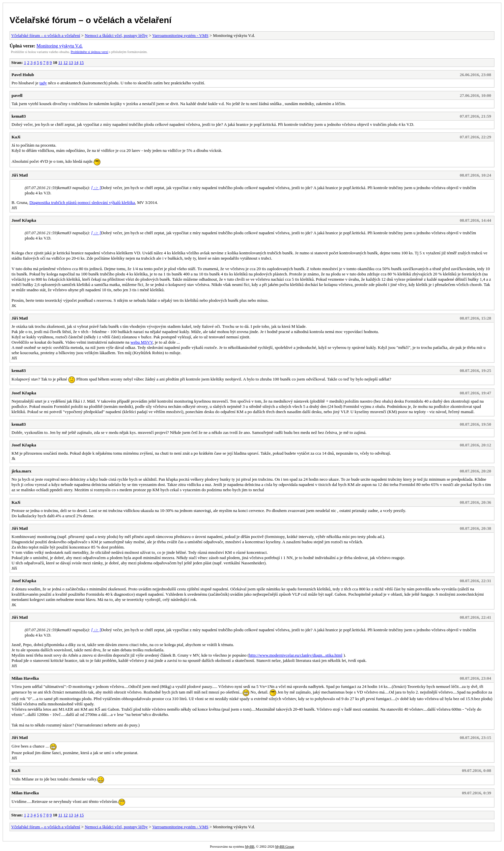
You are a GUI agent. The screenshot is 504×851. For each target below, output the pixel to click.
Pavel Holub (23, 75)
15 (82, 62)
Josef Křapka (24, 220)
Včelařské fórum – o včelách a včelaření (90, 20)
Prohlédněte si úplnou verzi (90, 52)
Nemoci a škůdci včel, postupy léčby (116, 35)
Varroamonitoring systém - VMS (180, 35)
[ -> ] (96, 188)
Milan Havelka (25, 678)
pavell (17, 95)
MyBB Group (284, 847)
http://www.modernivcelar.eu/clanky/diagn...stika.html (296, 655)
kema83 (19, 116)
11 (60, 62)
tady (43, 83)
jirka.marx (21, 471)
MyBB (250, 847)
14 (76, 62)
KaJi (16, 137)
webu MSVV (141, 342)
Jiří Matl (20, 175)
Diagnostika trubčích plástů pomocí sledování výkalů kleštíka (82, 202)
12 (65, 62)
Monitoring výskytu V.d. (60, 46)
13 (71, 62)
